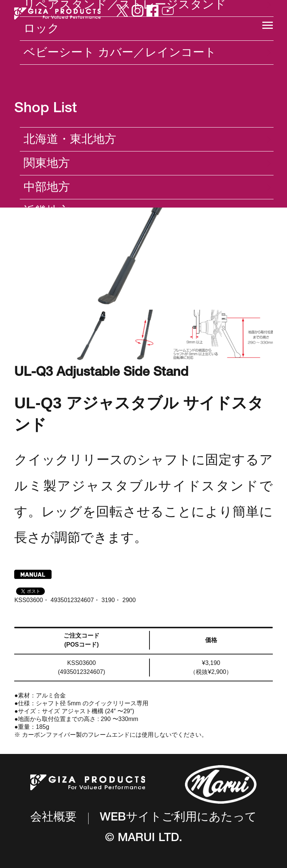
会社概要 (53, 818)
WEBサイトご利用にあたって (178, 818)
